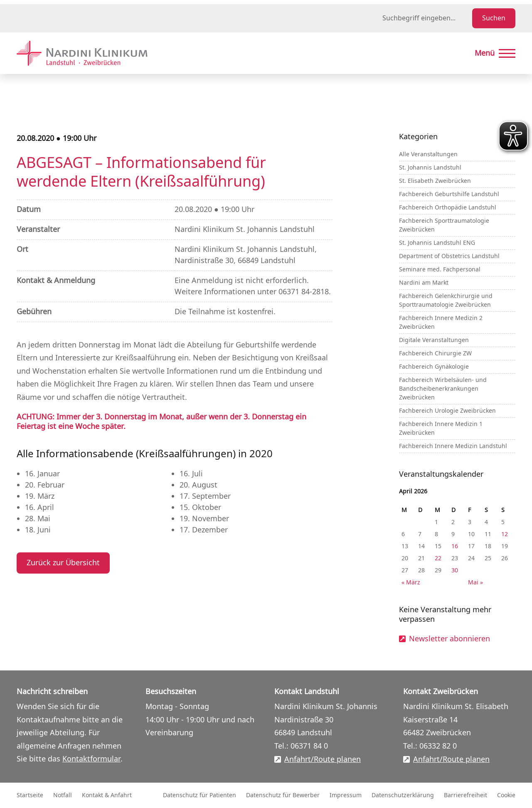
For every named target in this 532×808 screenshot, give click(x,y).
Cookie (506, 795)
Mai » (475, 583)
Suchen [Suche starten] (494, 18)
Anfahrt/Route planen (323, 760)
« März (411, 583)
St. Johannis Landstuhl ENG (437, 243)
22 (438, 558)
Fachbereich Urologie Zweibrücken (447, 411)
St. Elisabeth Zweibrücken (435, 181)
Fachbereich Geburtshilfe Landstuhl (449, 194)
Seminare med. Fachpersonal (440, 270)
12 (505, 534)
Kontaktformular (91, 759)
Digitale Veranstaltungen (434, 340)
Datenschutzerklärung (403, 795)
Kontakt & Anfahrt (107, 795)
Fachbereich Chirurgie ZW (435, 353)
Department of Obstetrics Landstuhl (449, 256)
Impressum (346, 795)
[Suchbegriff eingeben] (426, 18)
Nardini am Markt (424, 283)
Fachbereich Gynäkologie (434, 367)
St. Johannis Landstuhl (430, 168)
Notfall (63, 795)
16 (455, 546)
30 (455, 570)
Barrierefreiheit (465, 795)
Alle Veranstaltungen (428, 154)
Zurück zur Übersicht (63, 563)
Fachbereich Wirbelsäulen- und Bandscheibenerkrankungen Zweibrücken (443, 389)
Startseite (30, 795)
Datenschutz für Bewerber (283, 795)
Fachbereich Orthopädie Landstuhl (448, 208)
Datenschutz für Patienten (199, 795)
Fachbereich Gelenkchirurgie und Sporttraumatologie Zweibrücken (446, 301)
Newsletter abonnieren (449, 639)
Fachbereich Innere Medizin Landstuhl (453, 446)
